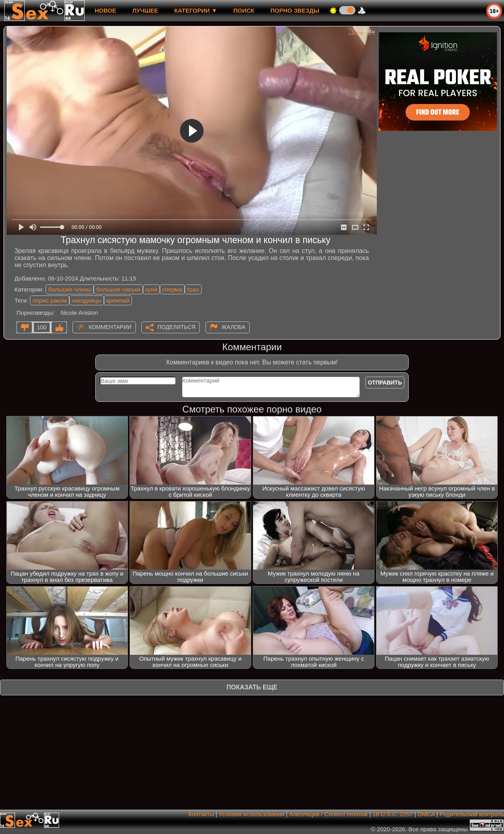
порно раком (50, 300)
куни (151, 289)
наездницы (87, 300)
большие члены (70, 289)
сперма (172, 289)
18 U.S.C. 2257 (393, 814)
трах (193, 289)
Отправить (385, 383)
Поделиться (176, 327)
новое (105, 10)
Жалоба (234, 327)
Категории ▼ (196, 10)
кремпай (118, 300)
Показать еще (252, 687)
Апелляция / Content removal (328, 814)
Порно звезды (295, 10)
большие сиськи (118, 289)
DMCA (426, 814)
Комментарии (110, 327)
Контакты (201, 814)
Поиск (244, 10)
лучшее (145, 10)
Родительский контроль (472, 814)
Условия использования (252, 814)
